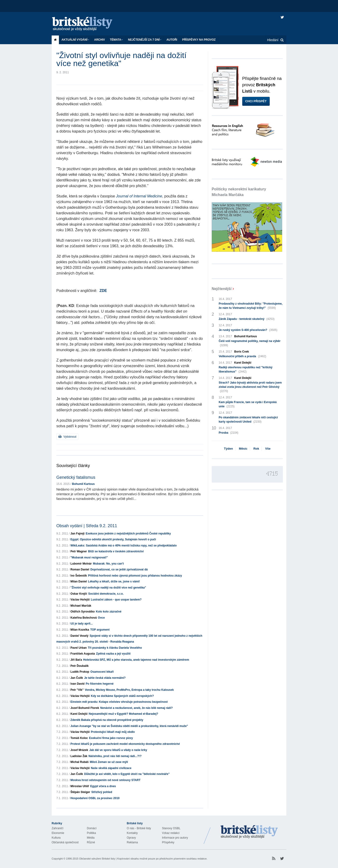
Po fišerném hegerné (100, 684)
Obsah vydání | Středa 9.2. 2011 (87, 526)
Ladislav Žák (79, 756)
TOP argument (100, 630)
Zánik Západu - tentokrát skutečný (247, 319)
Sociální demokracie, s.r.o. (106, 594)
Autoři (172, 40)
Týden (228, 449)
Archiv (100, 40)
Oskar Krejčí (79, 594)
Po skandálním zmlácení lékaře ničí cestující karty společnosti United (248, 420)
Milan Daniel (79, 581)
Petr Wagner (79, 551)
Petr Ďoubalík (79, 666)
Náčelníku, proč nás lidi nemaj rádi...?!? (115, 756)
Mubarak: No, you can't (108, 564)
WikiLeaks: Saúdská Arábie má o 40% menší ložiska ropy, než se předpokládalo (124, 546)
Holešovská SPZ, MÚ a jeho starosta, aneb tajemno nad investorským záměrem (136, 660)
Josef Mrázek (79, 750)
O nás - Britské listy (139, 828)
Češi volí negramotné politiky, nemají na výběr (250, 343)
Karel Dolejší (79, 714)
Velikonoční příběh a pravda (242, 356)
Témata (116, 40)
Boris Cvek (242, 352)
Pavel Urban (79, 648)
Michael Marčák (81, 606)
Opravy (131, 838)
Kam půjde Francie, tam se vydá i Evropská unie (248, 405)
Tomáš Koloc (79, 738)
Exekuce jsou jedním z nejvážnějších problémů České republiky (128, 534)
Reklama (132, 842)
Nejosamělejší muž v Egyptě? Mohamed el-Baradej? (123, 714)
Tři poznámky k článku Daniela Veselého (115, 648)
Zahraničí (58, 828)
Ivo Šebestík (79, 576)
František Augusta (83, 654)
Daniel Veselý (79, 636)
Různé (91, 842)
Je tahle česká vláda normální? (105, 678)
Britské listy (87, 24)
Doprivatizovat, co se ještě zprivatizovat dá (119, 570)
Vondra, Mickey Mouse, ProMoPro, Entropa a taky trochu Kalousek (129, 690)
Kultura (56, 838)
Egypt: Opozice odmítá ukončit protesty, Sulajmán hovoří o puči (113, 539)
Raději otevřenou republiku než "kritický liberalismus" (246, 370)
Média (91, 838)
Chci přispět (256, 101)
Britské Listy (249, 832)
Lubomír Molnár (81, 564)
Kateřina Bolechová (84, 618)
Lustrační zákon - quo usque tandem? (116, 600)
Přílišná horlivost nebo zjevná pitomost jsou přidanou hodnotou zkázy (135, 576)
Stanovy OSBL (171, 828)
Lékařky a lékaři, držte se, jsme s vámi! (114, 581)
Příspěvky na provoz (199, 40)
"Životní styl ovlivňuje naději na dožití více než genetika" (108, 588)
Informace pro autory (175, 838)
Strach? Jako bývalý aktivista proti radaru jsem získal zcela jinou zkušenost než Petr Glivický (250, 387)
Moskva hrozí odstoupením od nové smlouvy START (105, 780)
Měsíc (243, 449)
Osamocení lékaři (102, 672)
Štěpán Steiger (80, 792)
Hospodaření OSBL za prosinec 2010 (95, 798)
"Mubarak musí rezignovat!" (89, 558)
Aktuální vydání (75, 40)
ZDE (103, 291)
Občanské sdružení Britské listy (97, 859)
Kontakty (132, 833)
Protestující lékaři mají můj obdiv (113, 732)
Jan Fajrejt (77, 534)
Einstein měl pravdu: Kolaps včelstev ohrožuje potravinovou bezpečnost (119, 702)
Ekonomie (58, 833)
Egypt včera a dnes (103, 786)
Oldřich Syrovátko (83, 612)
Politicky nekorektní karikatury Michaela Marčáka (239, 192)
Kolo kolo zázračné (109, 612)
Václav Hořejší (80, 600)
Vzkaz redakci (171, 833)
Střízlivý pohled (102, 792)
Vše (268, 449)
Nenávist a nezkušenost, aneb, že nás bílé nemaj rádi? (136, 708)
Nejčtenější (222, 289)
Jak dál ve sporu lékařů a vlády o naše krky (118, 750)
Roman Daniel (80, 570)
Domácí (92, 828)
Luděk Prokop (80, 672)
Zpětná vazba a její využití (113, 654)
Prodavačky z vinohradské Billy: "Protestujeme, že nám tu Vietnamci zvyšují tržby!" (251, 306)
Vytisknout (67, 437)
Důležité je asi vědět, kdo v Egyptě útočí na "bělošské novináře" (127, 774)
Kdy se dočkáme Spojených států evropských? (122, 696)
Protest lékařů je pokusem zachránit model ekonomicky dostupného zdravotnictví (125, 744)
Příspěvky (168, 842)
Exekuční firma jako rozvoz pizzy (111, 738)
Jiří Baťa (76, 660)
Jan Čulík (77, 678)
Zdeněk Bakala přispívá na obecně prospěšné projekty (107, 720)
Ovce (101, 618)
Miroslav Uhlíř (80, 786)
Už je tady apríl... (82, 624)
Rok (256, 449)
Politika (91, 833)
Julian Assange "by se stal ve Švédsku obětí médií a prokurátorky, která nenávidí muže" (129, 726)
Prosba (229, 433)
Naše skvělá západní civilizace (111, 768)
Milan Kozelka (80, 630)
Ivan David (77, 684)
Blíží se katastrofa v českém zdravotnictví (116, 551)
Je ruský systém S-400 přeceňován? (248, 330)
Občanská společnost (65, 842)
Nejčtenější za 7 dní (145, 40)
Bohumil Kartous (83, 484)
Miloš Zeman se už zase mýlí (109, 762)
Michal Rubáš (79, 762)
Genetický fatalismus (76, 477)
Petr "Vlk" (77, 690)
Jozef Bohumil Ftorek (85, 708)
